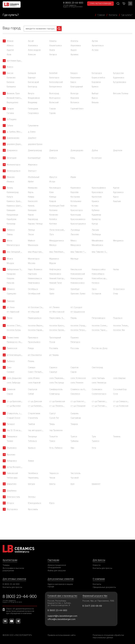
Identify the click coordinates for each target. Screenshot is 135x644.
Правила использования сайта (62, 635)
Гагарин (10, 109)
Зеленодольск (14, 171)
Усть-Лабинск (56, 448)
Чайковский (12, 473)
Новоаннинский (78, 274)
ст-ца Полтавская (100, 406)
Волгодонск (55, 98)
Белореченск (56, 86)
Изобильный (34, 177)
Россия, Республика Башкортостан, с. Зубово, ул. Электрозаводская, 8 (59, 603)
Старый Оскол (13, 418)
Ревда (31, 348)
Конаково (54, 215)
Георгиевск (33, 113)
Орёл (52, 293)
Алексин (32, 54)
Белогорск (54, 77)
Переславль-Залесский (60, 318)
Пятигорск (75, 342)
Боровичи (96, 82)
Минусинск (76, 245)
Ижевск (10, 181)
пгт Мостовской (57, 312)
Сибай (31, 394)
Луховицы (75, 230)
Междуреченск (57, 240)
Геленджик (33, 109)
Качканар (11, 224)
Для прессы (99, 560)
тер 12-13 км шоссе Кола (18, 430)
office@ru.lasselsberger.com (62, 619)
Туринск (96, 441)
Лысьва (95, 230)
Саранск (53, 367)
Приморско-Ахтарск (16, 342)
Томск (52, 441)
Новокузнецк (77, 278)
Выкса (95, 98)
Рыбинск (11, 361)
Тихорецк (32, 436)
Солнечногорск (99, 394)
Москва (32, 263)
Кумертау (96, 219)
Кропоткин (97, 197)
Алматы (53, 41)
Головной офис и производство (62, 596)
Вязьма (95, 102)
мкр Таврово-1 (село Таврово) (85, 252)
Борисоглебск (98, 77)
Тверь (52, 424)
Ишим (73, 177)
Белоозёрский (56, 82)
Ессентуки (97, 158)
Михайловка (97, 240)
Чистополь (76, 473)
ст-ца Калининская (37, 406)
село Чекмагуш (99, 383)
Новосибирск (98, 274)
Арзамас (75, 54)
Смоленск (75, 394)
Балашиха (11, 86)
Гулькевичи (33, 125)
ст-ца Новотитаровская (82, 401)
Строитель (33, 418)
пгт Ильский (34, 312)
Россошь (75, 348)
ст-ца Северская (121, 401)
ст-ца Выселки (14, 406)
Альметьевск (56, 45)
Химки (31, 461)
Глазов (52, 109)
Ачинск (10, 67)
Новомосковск (78, 283)
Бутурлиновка (120, 82)
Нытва (116, 269)
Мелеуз (53, 245)
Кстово (95, 206)
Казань (10, 188)
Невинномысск (35, 278)
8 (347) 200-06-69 (92, 606)
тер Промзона (56, 430)
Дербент (32, 138)
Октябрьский (34, 293)
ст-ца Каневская (57, 401)
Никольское (76, 269)
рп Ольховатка (35, 355)
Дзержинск (12, 150)
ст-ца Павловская (100, 401)
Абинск (10, 45)
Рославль (54, 348)
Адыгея (10, 50)
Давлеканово (13, 138)
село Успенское (78, 378)
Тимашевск (12, 436)
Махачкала (33, 245)
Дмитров (54, 150)
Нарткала (32, 274)
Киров (31, 215)
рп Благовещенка (15, 355)
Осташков (96, 293)
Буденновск (119, 77)
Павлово (11, 301)
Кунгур (95, 224)
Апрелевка (76, 45)
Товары (6, 565)
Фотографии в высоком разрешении (13, 569)
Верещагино (13, 102)
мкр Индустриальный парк (40, 252)
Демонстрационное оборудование (57, 566)
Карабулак (12, 219)
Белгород (32, 86)
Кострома (75, 197)
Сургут (53, 413)
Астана (95, 50)
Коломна (53, 210)
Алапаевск (33, 45)
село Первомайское (59, 378)
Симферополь (56, 389)
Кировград (33, 219)
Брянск (95, 86)
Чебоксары (12, 478)
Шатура (31, 484)
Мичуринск (118, 240)
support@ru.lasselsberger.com (62, 616)
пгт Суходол (76, 307)
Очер (116, 293)
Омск (52, 289)
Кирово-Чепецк (35, 224)
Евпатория (12, 158)
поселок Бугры (14, 330)
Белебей (53, 73)
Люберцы (96, 234)
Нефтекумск (55, 269)
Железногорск (14, 165)
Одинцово (11, 293)
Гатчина (10, 113)
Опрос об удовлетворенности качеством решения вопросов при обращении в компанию (20, 611)
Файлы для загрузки (57, 570)
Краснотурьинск (78, 224)
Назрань (11, 278)
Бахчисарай (33, 82)
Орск (94, 289)
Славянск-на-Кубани (80, 389)
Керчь (31, 192)
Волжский (54, 102)
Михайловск (97, 245)
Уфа (72, 448)
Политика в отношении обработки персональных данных (108, 636)
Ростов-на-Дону (100, 348)
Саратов (74, 367)
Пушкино (75, 337)
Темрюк (74, 424)
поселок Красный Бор (60, 325)
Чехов (52, 478)
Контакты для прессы (102, 568)
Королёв (74, 192)
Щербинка (12, 491)
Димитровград (35, 150)
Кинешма (32, 210)
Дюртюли (118, 150)
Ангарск (53, 54)
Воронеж (75, 98)
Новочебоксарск (100, 278)
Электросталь (13, 497)
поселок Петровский (80, 330)
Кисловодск (55, 188)
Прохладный (55, 337)
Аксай (31, 41)
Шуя (72, 484)
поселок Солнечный (101, 325)
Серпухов (33, 389)
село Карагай (34, 383)
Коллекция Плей (57, 206)
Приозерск (33, 337)
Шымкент (96, 484)
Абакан (10, 41)
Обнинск (11, 289)
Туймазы (74, 441)
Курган (116, 188)
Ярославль (33, 509)
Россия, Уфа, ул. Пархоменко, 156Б (98, 601)
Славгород (54, 394)
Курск (116, 197)
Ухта (94, 448)
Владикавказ (34, 98)
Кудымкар (96, 215)
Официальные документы (104, 587)
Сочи (115, 394)
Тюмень (117, 436)
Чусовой (75, 478)
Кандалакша (12, 215)
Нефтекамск (34, 283)
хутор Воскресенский (17, 467)
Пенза (9, 318)
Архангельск (98, 45)
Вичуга (31, 93)
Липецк (31, 230)
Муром (53, 263)
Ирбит (31, 181)
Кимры (31, 197)
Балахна (10, 82)
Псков (52, 342)
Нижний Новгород (58, 278)
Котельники (76, 201)
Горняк (53, 113)
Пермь (74, 318)
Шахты (52, 484)
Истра (52, 181)
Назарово (11, 274)
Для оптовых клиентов (14, 579)
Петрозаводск (99, 318)
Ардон (74, 50)
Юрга (52, 503)
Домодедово (77, 150)
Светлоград (97, 367)
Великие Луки (13, 93)
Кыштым (117, 201)
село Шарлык (119, 378)
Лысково (75, 234)
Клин (51, 192)
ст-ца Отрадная (78, 406)
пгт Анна (11, 307)
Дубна (95, 150)
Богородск (97, 73)
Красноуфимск (99, 188)
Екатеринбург (34, 158)
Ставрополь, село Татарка (19, 413)
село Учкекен (77, 383)
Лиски (31, 234)
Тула (94, 436)
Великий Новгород (15, 98)
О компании (99, 579)
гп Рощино (12, 119)
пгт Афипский (13, 312)
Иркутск (53, 177)
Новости (97, 565)
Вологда (74, 93)
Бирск (73, 82)
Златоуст (32, 171)
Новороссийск (99, 269)
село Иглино (34, 378)
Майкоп (32, 240)
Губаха (10, 125)
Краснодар (76, 215)
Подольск (118, 318)
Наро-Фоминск (35, 269)
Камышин (11, 210)
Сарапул (53, 372)
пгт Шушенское (78, 312)
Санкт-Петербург (36, 372)
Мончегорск (34, 259)
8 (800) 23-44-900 (73, 3)
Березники (75, 77)
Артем (95, 41)
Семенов (11, 389)
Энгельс (32, 497)
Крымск (95, 201)
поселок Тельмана (122, 325)
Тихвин (10, 441)
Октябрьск (33, 289)
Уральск (32, 448)
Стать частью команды (100, 4)
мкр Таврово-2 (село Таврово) (106, 252)
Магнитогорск (13, 245)
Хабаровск (12, 461)
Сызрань (75, 413)
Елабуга (53, 158)
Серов (10, 394)
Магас (10, 240)
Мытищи (74, 259)
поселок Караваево (37, 330)
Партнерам (53, 560)
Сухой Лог (54, 418)
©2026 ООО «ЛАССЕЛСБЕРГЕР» (18, 635)
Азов (9, 54)
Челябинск (33, 473)
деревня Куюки (35, 144)
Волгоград (54, 93)
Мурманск (54, 259)
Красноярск (97, 192)
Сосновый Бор (120, 389)
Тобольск (32, 441)
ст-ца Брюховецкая (16, 401)
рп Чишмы (54, 355)
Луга (51, 234)
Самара (32, 367)
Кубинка (96, 210)
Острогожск (119, 289)
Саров (73, 372)
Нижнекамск (55, 274)
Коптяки (53, 224)
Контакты (97, 584)
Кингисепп (33, 201)
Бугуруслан (118, 73)
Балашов (32, 73)
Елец (73, 158)
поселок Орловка (58, 330)
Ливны (10, 234)
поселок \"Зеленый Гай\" (18, 325)
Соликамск (97, 389)
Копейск (53, 219)
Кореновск (76, 188)
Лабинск (11, 230)
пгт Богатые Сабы (36, 307)
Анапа (52, 50)
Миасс (74, 240)
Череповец (33, 478)
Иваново (11, 177)
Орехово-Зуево (78, 293)
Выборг (95, 93)
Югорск (10, 503)
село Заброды (14, 383)
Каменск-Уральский (16, 201)
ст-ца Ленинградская (59, 406)
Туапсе (74, 436)
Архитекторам (10, 560)
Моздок (10, 263)
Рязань (31, 361)
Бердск (74, 73)
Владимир (33, 102)
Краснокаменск (78, 219)
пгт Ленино (54, 307)
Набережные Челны (16, 269)
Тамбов (31, 424)
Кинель (31, 206)
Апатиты (74, 41)
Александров (34, 50)
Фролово (11, 454)
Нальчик (11, 283)
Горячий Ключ (77, 109)
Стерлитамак (34, 413)
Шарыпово (12, 484)
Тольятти (53, 436)
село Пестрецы (57, 383)
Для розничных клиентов (61, 579)
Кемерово (33, 188)
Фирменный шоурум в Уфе (95, 596)
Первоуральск (35, 318)
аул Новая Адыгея (15, 61)
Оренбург (75, 289)
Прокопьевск (34, 342)
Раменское (12, 348)
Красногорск (77, 210)
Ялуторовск (12, 509)
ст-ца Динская (35, 401)
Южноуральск (35, 503)
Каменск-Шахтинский (17, 206)
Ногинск (96, 283)
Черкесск (54, 473)
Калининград (13, 192)
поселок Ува (119, 330)
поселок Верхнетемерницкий (42, 325)
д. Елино (32, 132)
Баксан (10, 73)
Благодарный (77, 86)
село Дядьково (14, 378)
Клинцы (53, 197)
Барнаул (32, 77)
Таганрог (11, 424)
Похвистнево (13, 337)
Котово (74, 206)
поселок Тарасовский (102, 330)
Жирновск (33, 165)
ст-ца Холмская (121, 406)
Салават (11, 372)
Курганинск (118, 192)
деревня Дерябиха (16, 144)
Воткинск (75, 102)
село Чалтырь (98, 378)
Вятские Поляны (121, 93)
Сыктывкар (76, 418)
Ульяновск (12, 448)
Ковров (53, 201)
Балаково (11, 77)
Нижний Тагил (56, 283)
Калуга (10, 197)
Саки (9, 367)
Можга (10, 259)
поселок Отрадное (79, 325)
